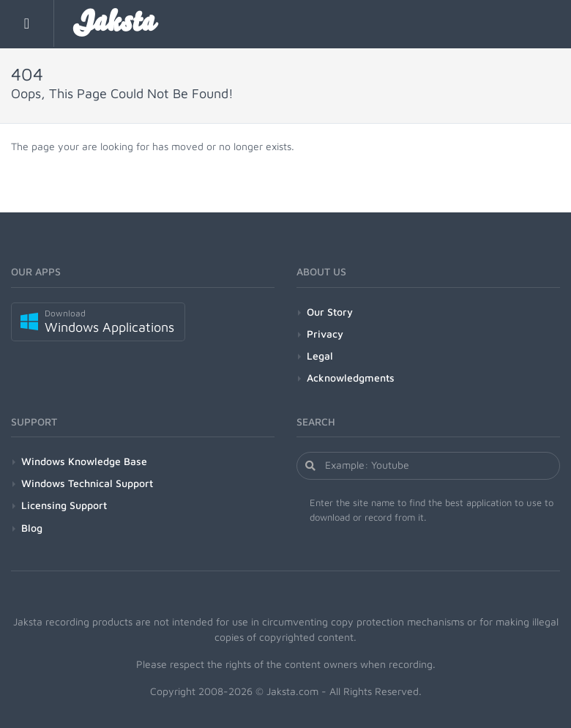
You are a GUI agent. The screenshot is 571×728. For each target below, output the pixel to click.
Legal (320, 356)
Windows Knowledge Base (84, 461)
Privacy (325, 334)
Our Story (330, 312)
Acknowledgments (351, 378)
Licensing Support (64, 505)
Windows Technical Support (87, 483)
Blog (32, 528)
